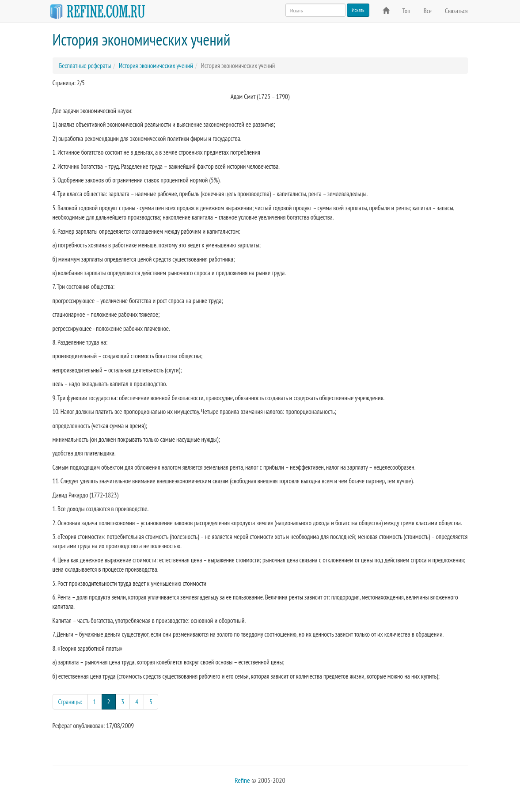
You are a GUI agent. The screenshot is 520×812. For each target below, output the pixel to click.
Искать (358, 10)
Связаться (456, 11)
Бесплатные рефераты (85, 66)
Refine (242, 780)
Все (428, 11)
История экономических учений (156, 66)
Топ (406, 11)
